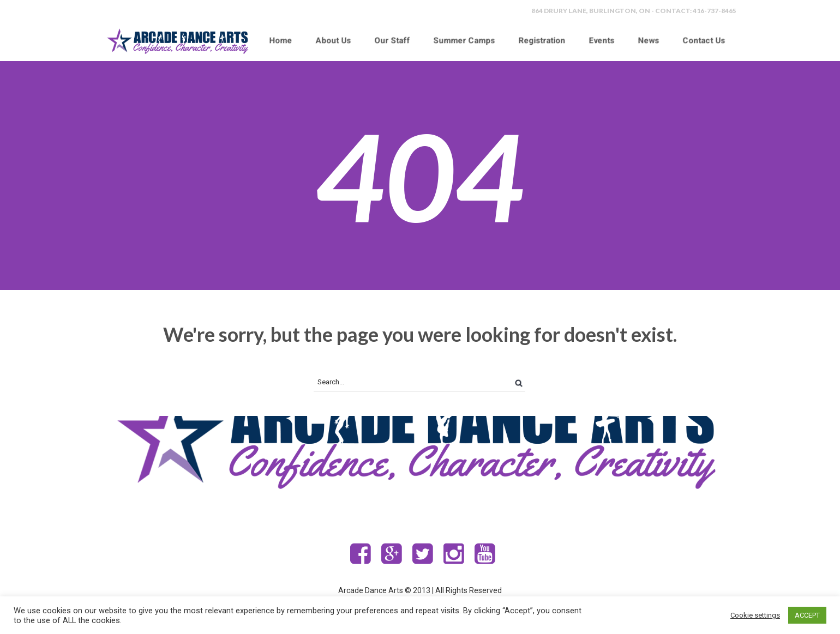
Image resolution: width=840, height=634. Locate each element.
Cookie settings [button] (755, 615)
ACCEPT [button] (807, 615)
